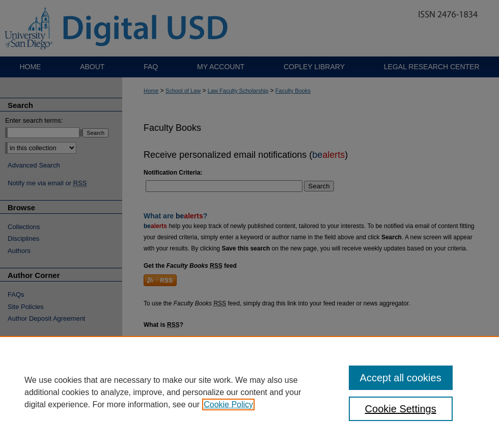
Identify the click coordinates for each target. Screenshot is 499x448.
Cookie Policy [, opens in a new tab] (228, 404)
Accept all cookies (401, 378)
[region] (249, 392)
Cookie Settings (401, 409)
